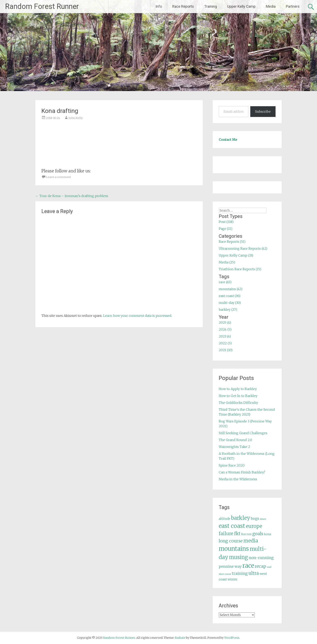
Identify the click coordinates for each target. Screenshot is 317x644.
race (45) (225, 282)
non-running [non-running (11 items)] (261, 558)
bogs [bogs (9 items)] (255, 519)
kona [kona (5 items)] (268, 534)
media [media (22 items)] (251, 541)
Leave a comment (58, 177)
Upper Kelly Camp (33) (236, 255)
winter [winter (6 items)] (233, 579)
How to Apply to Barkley (238, 389)
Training (211, 6)
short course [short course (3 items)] (225, 574)
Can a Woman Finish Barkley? (242, 472)
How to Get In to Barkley (238, 396)
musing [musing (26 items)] (238, 557)
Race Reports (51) (232, 242)
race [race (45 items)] (248, 566)
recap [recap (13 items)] (260, 566)
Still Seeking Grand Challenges (243, 433)
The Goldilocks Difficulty (238, 403)
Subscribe (263, 111)
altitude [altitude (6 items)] (225, 519)
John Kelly (76, 118)
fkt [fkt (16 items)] (237, 534)
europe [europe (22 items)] (254, 526)
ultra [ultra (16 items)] (254, 573)
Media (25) (227, 262)
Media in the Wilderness (238, 479)
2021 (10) (226, 350)
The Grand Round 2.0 (235, 440)
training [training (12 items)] (240, 573)
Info (159, 6)
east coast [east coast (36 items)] (232, 526)
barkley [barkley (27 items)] (241, 518)
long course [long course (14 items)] (231, 541)
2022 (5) (225, 343)
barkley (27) (228, 310)
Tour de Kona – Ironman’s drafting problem (72, 196)
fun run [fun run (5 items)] (246, 534)
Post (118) (226, 222)
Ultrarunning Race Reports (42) (243, 248)
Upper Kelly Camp (241, 6)
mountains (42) (231, 289)
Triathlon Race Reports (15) (240, 269)
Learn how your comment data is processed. (138, 316)
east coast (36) (230, 296)
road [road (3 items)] (269, 567)
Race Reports (183, 6)
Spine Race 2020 (232, 465)
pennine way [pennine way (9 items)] (230, 567)
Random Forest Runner (42, 6)
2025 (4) (225, 323)
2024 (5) (225, 329)
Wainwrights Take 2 (234, 447)
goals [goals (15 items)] (258, 534)
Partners (293, 6)
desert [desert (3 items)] (263, 519)
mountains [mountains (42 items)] (234, 549)
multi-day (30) (230, 303)
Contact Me (228, 140)
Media (271, 6)
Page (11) (226, 229)
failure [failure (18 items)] (226, 534)
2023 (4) (225, 336)
